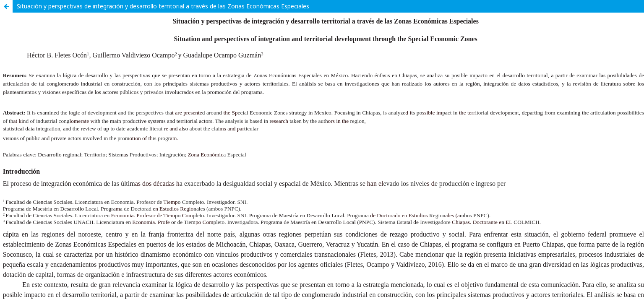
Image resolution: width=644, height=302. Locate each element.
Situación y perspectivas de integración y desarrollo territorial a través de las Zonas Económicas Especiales (163, 6)
